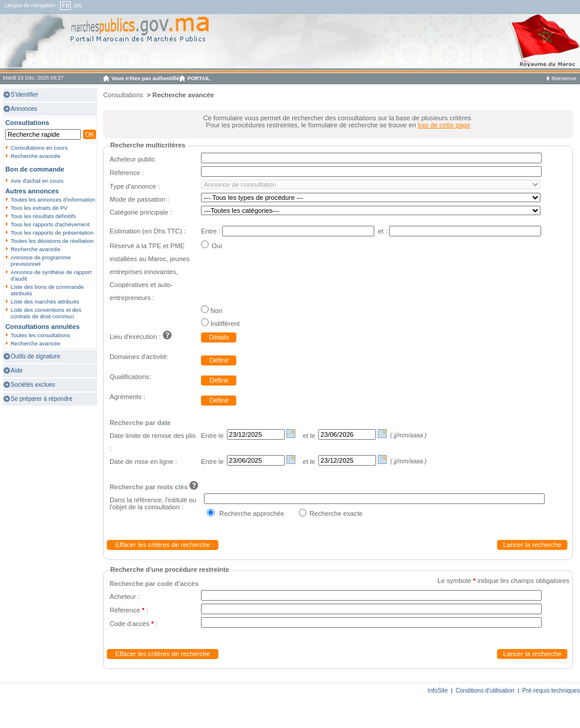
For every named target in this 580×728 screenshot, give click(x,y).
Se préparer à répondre (42, 399)
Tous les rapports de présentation (52, 233)
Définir (219, 360)
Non (217, 311)
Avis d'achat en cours (37, 181)
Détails (219, 337)
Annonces (24, 109)
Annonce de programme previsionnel (41, 261)
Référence (125, 173)
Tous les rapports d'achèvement (50, 224)
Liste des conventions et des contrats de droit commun (46, 313)
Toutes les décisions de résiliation (52, 241)
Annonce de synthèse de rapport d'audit (51, 275)
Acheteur (123, 597)
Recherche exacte (336, 513)
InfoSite (438, 691)
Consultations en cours (39, 148)
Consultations (123, 95)
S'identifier (24, 95)
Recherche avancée (36, 156)
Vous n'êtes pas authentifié (145, 78)
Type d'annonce (133, 186)
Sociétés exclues (33, 385)
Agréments (126, 397)
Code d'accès (132, 624)
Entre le (212, 436)
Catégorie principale (140, 212)
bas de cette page (444, 125)
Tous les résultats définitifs (43, 216)
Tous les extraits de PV (39, 208)
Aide (17, 370)
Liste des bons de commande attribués (47, 290)
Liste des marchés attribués (45, 302)
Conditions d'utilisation (485, 691)
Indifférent (225, 324)
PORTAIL (199, 78)
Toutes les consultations (40, 335)
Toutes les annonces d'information (53, 200)
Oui (217, 246)
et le (309, 436)
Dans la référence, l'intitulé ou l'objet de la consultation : (153, 503)
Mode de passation (138, 199)
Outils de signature (35, 356)
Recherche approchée (252, 513)
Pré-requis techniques (551, 691)
